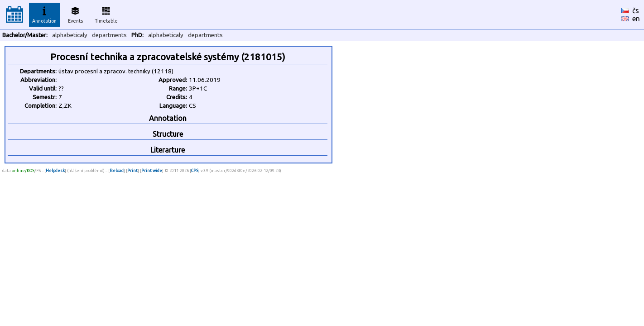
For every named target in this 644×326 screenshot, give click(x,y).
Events (75, 14)
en (636, 19)
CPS (195, 170)
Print (132, 170)
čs (636, 10)
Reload (117, 170)
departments (109, 35)
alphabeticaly (70, 35)
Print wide (152, 170)
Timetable (106, 14)
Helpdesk (55, 170)
